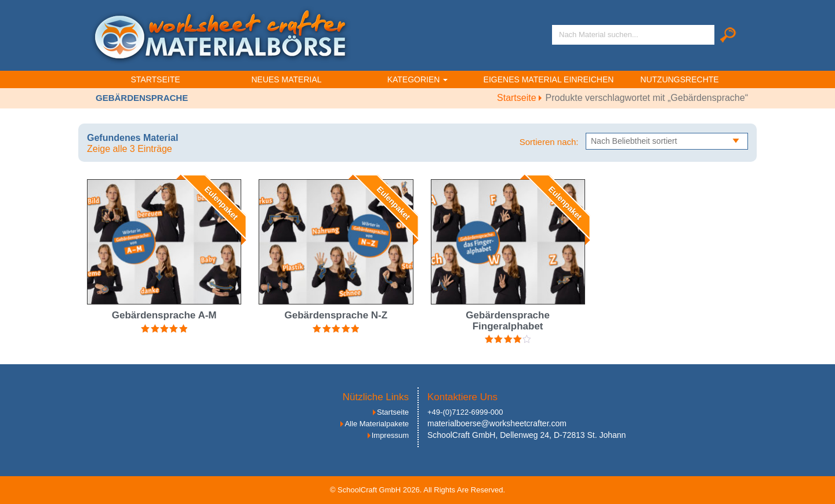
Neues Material (286, 79)
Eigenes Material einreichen (549, 79)
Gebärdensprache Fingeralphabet (508, 321)
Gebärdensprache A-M (164, 315)
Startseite (155, 79)
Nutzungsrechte (679, 79)
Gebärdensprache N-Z (336, 315)
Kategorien (418, 79)
